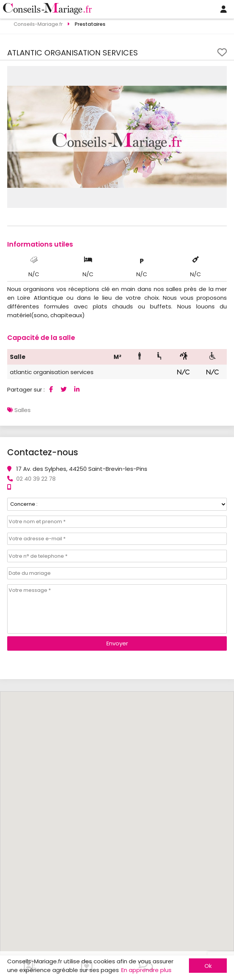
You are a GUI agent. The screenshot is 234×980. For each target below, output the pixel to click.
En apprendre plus (146, 970)
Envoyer (117, 643)
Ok (208, 966)
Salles (23, 410)
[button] (220, 73)
